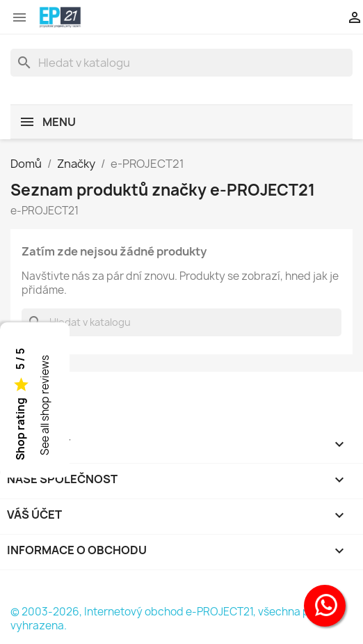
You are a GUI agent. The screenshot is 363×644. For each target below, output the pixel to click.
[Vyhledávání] (181, 63)
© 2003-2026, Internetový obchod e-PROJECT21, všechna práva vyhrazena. (171, 619)
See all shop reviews (45, 405)
